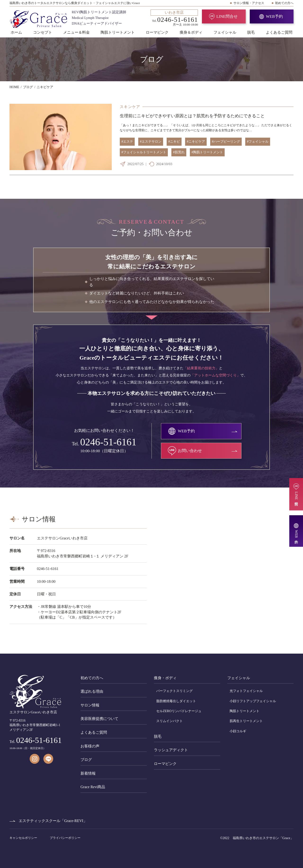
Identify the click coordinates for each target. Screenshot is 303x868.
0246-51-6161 (108, 442)
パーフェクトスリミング (174, 691)
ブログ (86, 760)
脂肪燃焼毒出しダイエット (176, 701)
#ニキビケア (196, 142)
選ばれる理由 (92, 691)
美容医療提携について (99, 719)
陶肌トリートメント (118, 32)
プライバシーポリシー (65, 838)
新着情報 (88, 773)
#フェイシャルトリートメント (144, 152)
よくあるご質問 (279, 32)
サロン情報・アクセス (249, 3)
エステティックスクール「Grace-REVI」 (53, 821)
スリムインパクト (169, 721)
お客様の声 (90, 746)
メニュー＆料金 (76, 32)
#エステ (127, 142)
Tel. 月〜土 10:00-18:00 (174, 18)
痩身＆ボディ (191, 32)
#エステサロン (151, 142)
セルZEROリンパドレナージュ (179, 711)
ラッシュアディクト (171, 750)
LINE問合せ (227, 16)
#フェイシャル (258, 142)
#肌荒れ (179, 152)
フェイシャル (225, 32)
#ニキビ (174, 142)
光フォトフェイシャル (246, 691)
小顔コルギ (238, 731)
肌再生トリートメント (246, 721)
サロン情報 (90, 705)
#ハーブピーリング (226, 142)
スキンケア (130, 107)
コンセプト (43, 32)
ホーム (16, 32)
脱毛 (251, 32)
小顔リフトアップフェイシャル (253, 701)
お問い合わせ (190, 451)
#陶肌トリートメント (207, 152)
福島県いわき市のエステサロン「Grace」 (263, 838)
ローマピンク (157, 32)
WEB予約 (274, 16)
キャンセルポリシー (24, 838)
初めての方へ (284, 3)
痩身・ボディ (165, 678)
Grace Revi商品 (93, 787)
